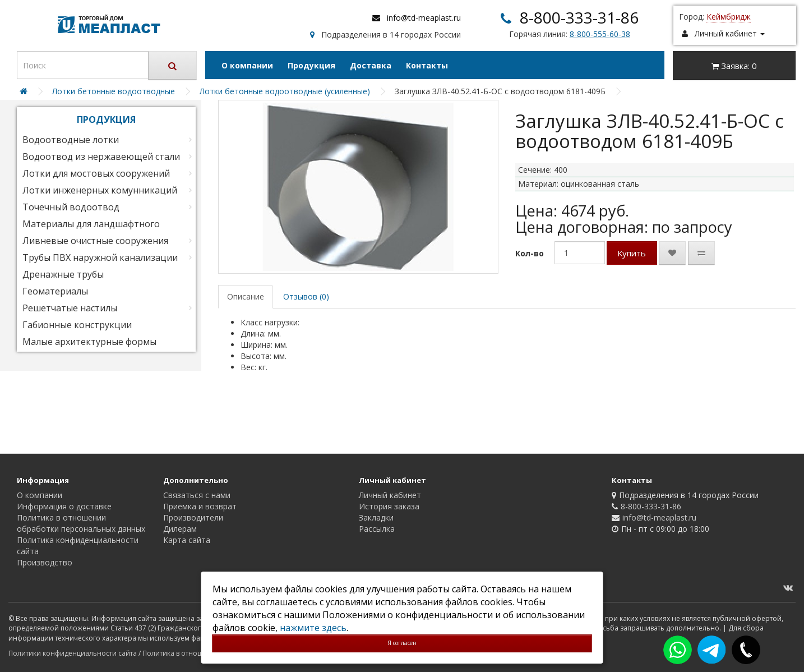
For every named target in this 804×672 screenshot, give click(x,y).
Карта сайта (187, 540)
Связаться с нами (197, 495)
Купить (632, 253)
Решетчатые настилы (70, 308)
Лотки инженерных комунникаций (100, 190)
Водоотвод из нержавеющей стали (101, 157)
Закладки (376, 517)
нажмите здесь (313, 628)
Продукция (311, 65)
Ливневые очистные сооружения (95, 241)
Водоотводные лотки (71, 140)
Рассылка (377, 529)
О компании (247, 65)
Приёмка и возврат (200, 506)
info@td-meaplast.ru (424, 18)
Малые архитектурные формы (89, 342)
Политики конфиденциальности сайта (73, 653)
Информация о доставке (64, 506)
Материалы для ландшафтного (91, 224)
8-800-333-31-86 (579, 17)
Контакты (427, 65)
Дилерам (180, 529)
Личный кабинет (390, 495)
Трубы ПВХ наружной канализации (100, 257)
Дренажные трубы (63, 274)
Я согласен (402, 643)
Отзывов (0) (306, 296)
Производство (45, 562)
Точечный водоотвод (71, 207)
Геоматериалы (55, 291)
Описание (246, 296)
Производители (193, 517)
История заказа (389, 506)
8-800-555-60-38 (600, 34)
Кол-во (530, 253)
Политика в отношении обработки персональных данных (81, 523)
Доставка (371, 65)
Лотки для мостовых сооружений (96, 173)
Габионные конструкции (77, 325)
